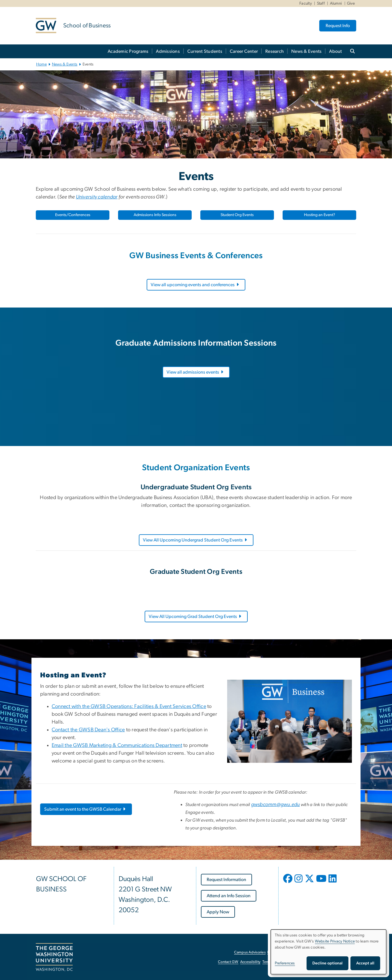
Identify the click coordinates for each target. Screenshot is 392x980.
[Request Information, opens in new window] (226, 880)
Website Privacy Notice (335, 941)
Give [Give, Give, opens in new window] (351, 3)
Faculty (306, 3)
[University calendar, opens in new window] (97, 197)
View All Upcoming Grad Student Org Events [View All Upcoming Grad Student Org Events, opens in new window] (195, 617)
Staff (321, 3)
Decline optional (327, 963)
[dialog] (328, 952)
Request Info (338, 26)
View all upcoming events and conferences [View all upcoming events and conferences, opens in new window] (195, 285)
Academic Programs (128, 51)
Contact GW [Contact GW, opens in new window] (228, 962)
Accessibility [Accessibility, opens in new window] (250, 962)
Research (275, 51)
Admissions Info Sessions (155, 215)
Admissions (168, 51)
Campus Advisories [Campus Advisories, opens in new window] (250, 952)
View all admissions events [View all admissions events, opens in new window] (195, 372)
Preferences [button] (285, 963)
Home (41, 64)
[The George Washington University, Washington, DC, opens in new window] (54, 957)
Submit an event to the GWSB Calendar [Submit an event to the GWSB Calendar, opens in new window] (85, 809)
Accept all (365, 963)
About (335, 51)
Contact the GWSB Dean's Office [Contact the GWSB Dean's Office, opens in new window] (88, 730)
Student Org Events (237, 215)
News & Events (306, 51)
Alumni (336, 3)
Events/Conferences (73, 215)
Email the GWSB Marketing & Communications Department (117, 745)
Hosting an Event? (320, 215)
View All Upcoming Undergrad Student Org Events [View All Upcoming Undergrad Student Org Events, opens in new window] (195, 540)
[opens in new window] (288, 883)
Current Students (205, 51)
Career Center (244, 51)
